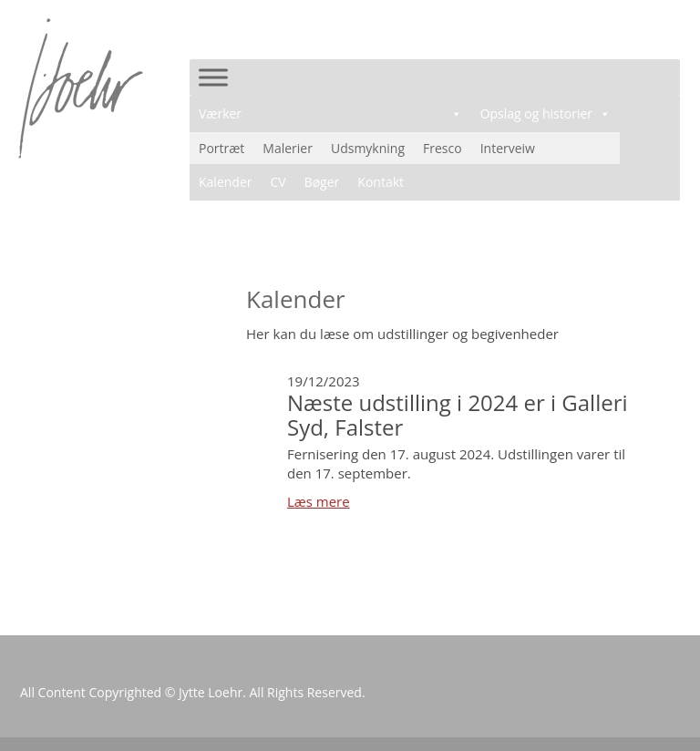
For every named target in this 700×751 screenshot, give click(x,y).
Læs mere (319, 501)
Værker (330, 114)
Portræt (221, 148)
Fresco (443, 148)
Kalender (225, 182)
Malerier (288, 148)
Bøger (322, 182)
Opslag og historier (546, 114)
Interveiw (508, 148)
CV (278, 182)
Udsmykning (368, 148)
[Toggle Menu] (213, 77)
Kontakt (381, 182)
